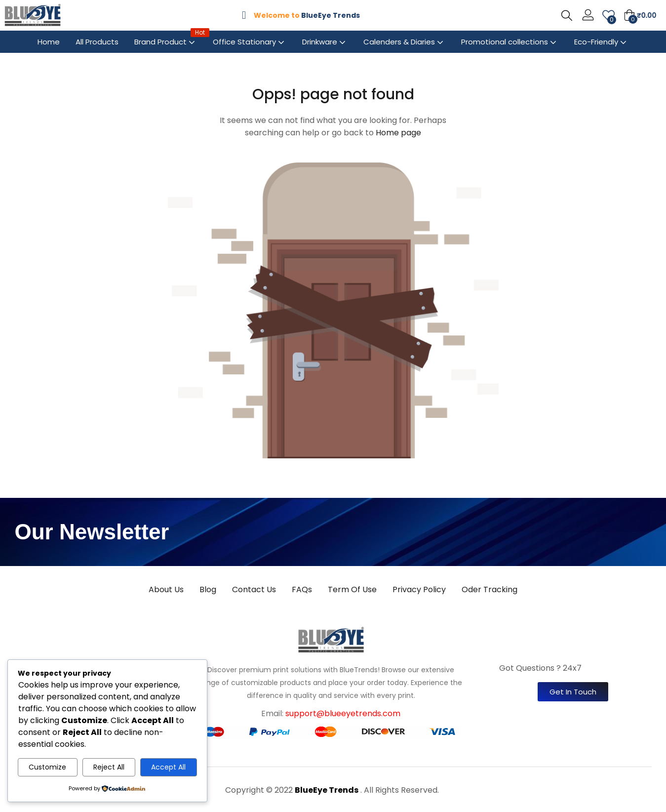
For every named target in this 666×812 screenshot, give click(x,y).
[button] (640, 15)
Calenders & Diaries (404, 42)
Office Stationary (250, 42)
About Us (166, 589)
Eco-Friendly (601, 42)
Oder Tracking (490, 589)
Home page (398, 133)
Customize (47, 767)
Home (49, 42)
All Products (97, 42)
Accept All (168, 767)
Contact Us (254, 589)
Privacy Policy (419, 589)
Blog (208, 589)
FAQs (302, 589)
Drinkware (325, 42)
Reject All (109, 767)
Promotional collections (510, 42)
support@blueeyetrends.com (343, 713)
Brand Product (166, 39)
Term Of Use (352, 589)
